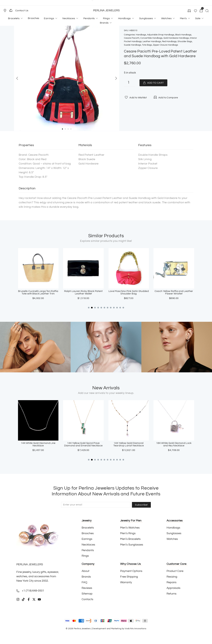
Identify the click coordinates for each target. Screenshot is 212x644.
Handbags (141, 35)
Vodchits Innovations (135, 629)
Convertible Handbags (151, 38)
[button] (6, 11)
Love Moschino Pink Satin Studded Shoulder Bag (174, 292)
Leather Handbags (152, 41)
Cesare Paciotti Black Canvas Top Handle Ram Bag (38, 292)
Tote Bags (147, 45)
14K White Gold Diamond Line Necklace (83, 444)
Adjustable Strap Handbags (161, 35)
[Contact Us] (11, 10)
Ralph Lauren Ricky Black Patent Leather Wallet (129, 292)
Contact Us (22, 11)
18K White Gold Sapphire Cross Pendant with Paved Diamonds (38, 444)
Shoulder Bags (185, 41)
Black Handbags (183, 35)
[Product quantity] (129, 83)
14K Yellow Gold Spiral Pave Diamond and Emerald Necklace (129, 444)
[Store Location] (5, 11)
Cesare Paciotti (132, 38)
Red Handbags (169, 41)
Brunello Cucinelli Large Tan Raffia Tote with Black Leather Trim (83, 292)
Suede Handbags (132, 45)
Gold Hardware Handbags (176, 38)
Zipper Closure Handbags (165, 45)
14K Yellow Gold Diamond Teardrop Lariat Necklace (174, 444)
